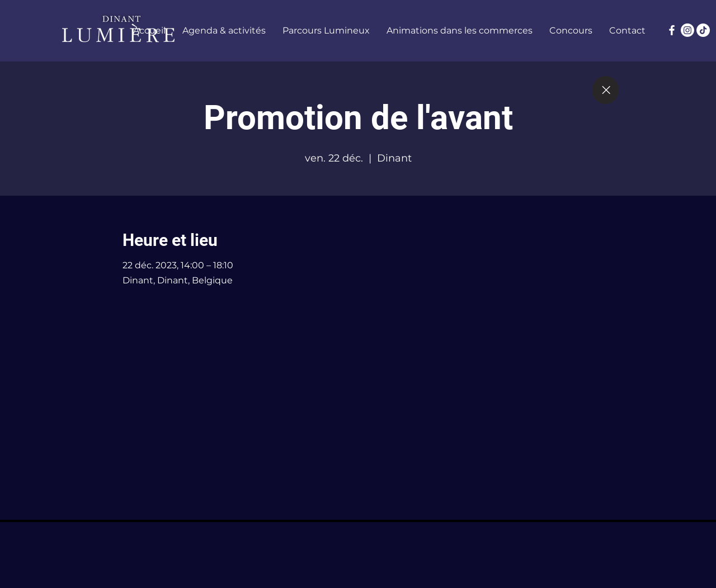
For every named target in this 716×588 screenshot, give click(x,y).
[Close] (606, 90)
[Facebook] (672, 30)
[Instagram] (687, 30)
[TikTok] (703, 30)
